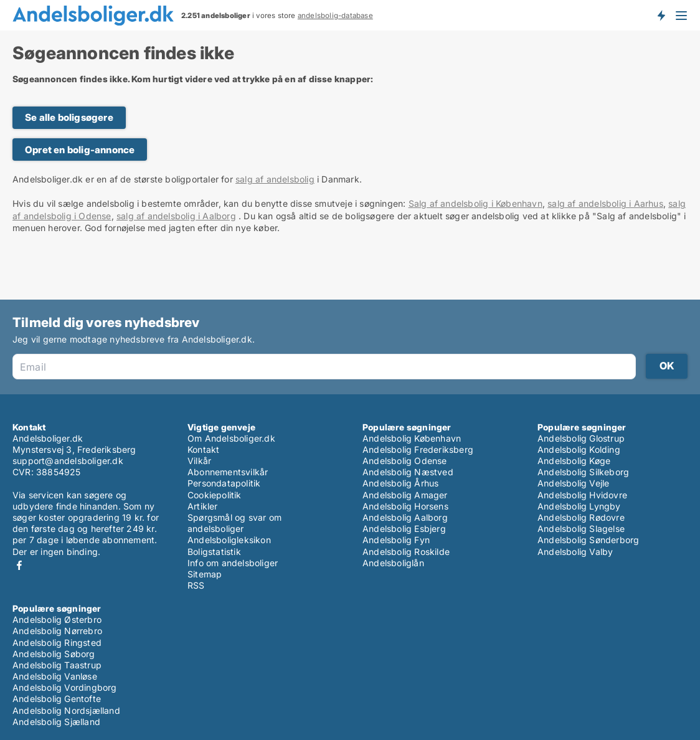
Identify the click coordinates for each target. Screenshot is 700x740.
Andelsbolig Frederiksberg (418, 449)
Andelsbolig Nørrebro (57, 631)
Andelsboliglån (393, 563)
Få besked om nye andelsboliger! (661, 15)
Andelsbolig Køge (574, 461)
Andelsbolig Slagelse (581, 529)
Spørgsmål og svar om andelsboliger (234, 523)
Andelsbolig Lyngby (579, 506)
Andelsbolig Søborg (54, 654)
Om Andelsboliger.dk (231, 438)
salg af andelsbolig (275, 179)
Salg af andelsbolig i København (475, 203)
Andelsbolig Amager (405, 495)
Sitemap (205, 574)
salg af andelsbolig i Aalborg (176, 216)
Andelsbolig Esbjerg (404, 529)
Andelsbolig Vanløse (55, 676)
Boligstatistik (214, 552)
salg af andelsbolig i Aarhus (605, 203)
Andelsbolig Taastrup (57, 665)
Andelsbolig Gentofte (57, 699)
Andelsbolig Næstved (408, 472)
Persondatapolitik (224, 483)
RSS (196, 585)
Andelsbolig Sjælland (56, 722)
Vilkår (199, 461)
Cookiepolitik (215, 495)
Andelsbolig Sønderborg (588, 540)
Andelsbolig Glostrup (581, 438)
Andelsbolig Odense (405, 461)
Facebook (19, 565)
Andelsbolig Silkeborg (583, 472)
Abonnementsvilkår (228, 472)
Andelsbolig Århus (400, 483)
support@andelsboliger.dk (68, 461)
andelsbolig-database (335, 16)
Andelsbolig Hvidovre (582, 495)
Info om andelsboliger (233, 563)
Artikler (203, 506)
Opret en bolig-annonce (80, 150)
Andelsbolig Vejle (573, 483)
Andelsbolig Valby (575, 552)
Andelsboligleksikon (229, 540)
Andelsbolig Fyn (396, 540)
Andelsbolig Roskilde (406, 552)
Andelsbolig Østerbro (57, 619)
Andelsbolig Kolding (579, 449)
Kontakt (203, 449)
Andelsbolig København (412, 438)
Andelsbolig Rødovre (581, 517)
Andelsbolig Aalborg (405, 517)
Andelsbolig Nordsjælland (66, 710)
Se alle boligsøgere (69, 117)
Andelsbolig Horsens (405, 506)
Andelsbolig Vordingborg (65, 687)
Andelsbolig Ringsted (57, 643)
